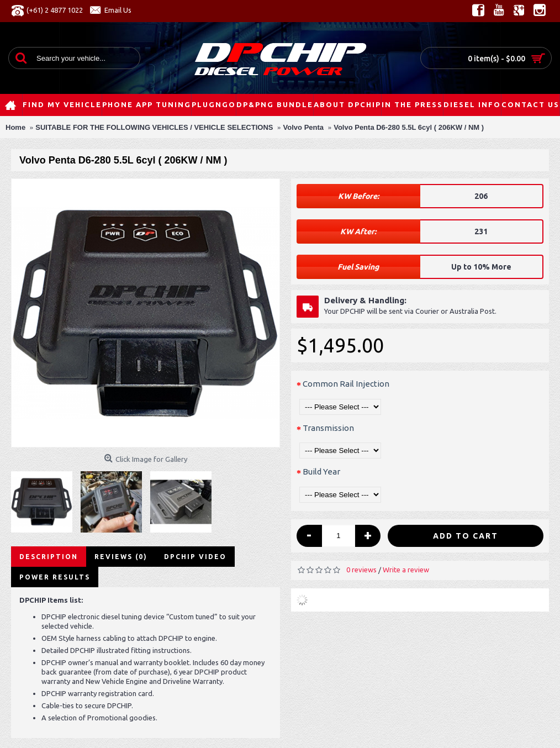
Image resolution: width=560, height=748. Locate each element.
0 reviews (361, 570)
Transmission (328, 428)
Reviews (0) (121, 557)
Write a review (406, 570)
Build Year (321, 472)
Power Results (55, 577)
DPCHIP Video (195, 557)
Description (49, 557)
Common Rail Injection (346, 384)
